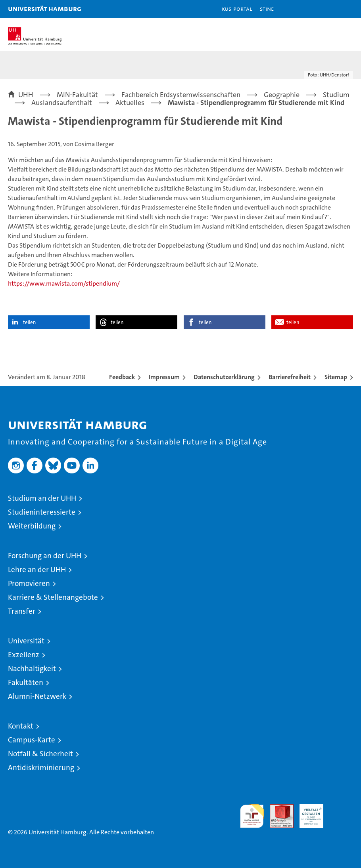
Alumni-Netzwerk (37, 696)
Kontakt (21, 726)
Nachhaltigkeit (32, 669)
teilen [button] (29, 322)
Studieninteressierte (42, 512)
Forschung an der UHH (45, 556)
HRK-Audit (307, 813)
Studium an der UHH (42, 498)
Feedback (122, 377)
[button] (330, 9)
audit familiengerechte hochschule (252, 816)
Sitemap (336, 377)
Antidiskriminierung (41, 768)
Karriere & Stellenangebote (53, 597)
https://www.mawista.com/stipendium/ (64, 283)
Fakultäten (26, 682)
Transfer (22, 611)
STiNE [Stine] (267, 9)
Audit (277, 808)
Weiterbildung (32, 526)
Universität (26, 641)
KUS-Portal (237, 9)
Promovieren (29, 583)
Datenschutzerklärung (224, 377)
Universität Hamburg (45, 9)
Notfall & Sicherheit (40, 754)
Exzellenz (24, 655)
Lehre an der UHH (37, 569)
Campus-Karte (32, 740)
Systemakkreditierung (341, 808)
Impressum (164, 377)
